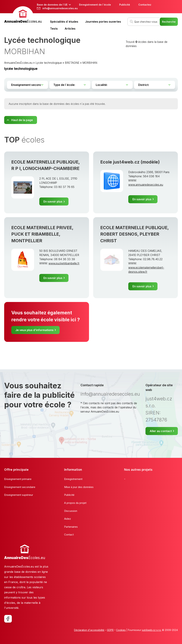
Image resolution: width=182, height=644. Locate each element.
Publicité (125, 5)
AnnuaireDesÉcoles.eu (18, 63)
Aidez (68, 519)
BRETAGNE (72, 63)
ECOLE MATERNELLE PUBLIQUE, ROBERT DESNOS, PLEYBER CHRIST (134, 234)
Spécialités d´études (64, 22)
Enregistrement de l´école (95, 5)
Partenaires (71, 527)
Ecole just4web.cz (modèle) (130, 162)
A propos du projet (75, 503)
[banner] (23, 15)
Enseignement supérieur (19, 495)
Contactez (145, 5)
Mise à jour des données (79, 487)
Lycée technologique (49, 63)
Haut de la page (22, 120)
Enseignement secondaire (20, 487)
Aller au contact (161, 431)
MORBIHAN (90, 63)
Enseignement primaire (18, 479)
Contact (69, 535)
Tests (54, 29)
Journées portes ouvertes (103, 22)
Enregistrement (73, 479)
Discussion (71, 511)
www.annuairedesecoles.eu (146, 185)
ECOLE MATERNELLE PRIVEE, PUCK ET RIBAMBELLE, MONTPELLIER (42, 234)
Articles (70, 29)
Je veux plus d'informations (35, 330)
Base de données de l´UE (52, 5)
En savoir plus (53, 201)
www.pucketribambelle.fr (64, 263)
